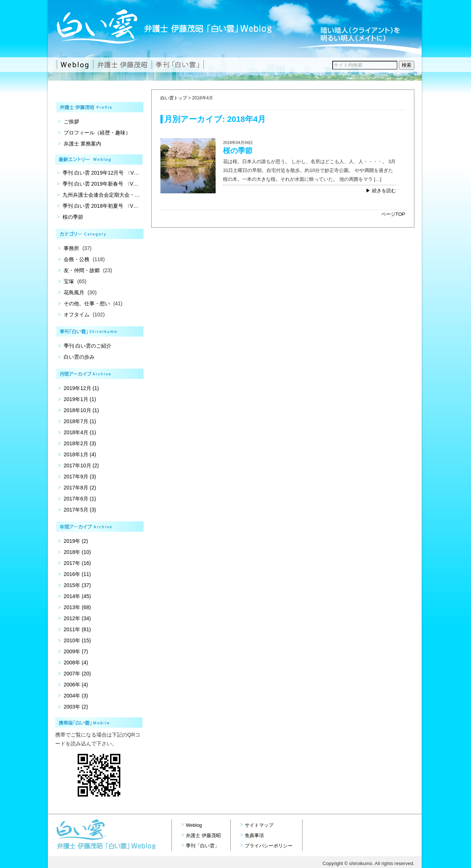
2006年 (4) (76, 685)
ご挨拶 (71, 122)
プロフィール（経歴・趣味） (97, 133)
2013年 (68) (77, 607)
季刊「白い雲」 (203, 846)
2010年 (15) (77, 640)
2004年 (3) (76, 696)
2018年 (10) (77, 552)
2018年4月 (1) (80, 432)
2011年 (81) (77, 629)
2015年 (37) (77, 585)
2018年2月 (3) (80, 443)
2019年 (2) (76, 541)
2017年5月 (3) (80, 510)
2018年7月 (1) (80, 421)
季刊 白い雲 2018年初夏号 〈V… (100, 206)
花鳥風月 (74, 292)
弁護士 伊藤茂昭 (203, 835)
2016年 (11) (77, 574)
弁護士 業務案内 (82, 144)
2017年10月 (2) (81, 465)
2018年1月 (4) (80, 454)
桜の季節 (238, 151)
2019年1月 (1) (80, 399)
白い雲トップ (174, 98)
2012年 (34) (77, 618)
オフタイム (77, 314)
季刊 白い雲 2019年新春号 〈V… (100, 184)
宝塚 (69, 281)
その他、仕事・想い (87, 303)
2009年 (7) (76, 651)
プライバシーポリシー (269, 846)
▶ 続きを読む (381, 191)
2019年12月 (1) (81, 388)
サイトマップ (259, 825)
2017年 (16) (77, 563)
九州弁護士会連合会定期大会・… (101, 195)
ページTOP (393, 214)
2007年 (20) (77, 674)
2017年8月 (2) (80, 488)
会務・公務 (77, 259)
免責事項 (254, 835)
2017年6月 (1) (80, 499)
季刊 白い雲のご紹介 (88, 346)
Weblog (194, 825)
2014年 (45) (77, 596)
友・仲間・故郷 (82, 270)
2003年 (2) (76, 707)
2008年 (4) (76, 663)
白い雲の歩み (79, 357)
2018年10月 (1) (81, 410)
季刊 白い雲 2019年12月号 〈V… (101, 173)
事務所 (71, 248)
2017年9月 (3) (80, 477)
